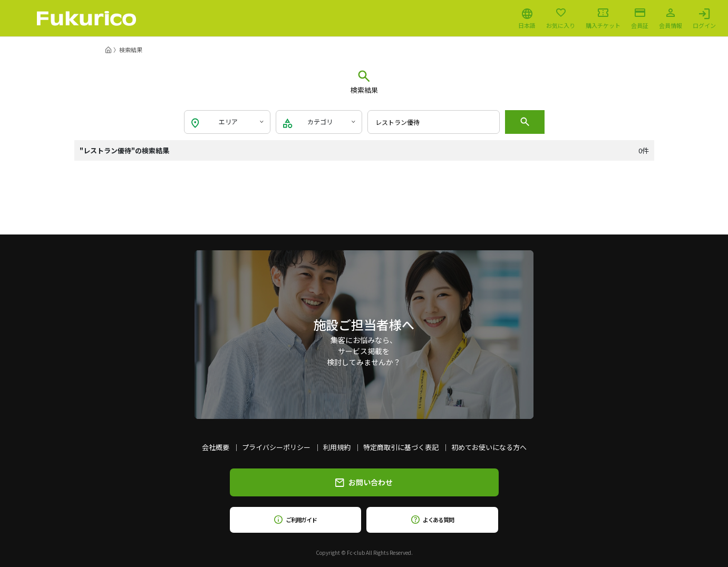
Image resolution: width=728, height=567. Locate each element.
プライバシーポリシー (276, 447)
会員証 (640, 18)
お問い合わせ (364, 482)
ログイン (704, 18)
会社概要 (216, 447)
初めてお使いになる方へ (489, 447)
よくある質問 (433, 520)
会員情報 (671, 18)
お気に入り (561, 18)
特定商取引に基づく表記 (401, 447)
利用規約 (337, 447)
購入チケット (603, 18)
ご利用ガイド (295, 520)
